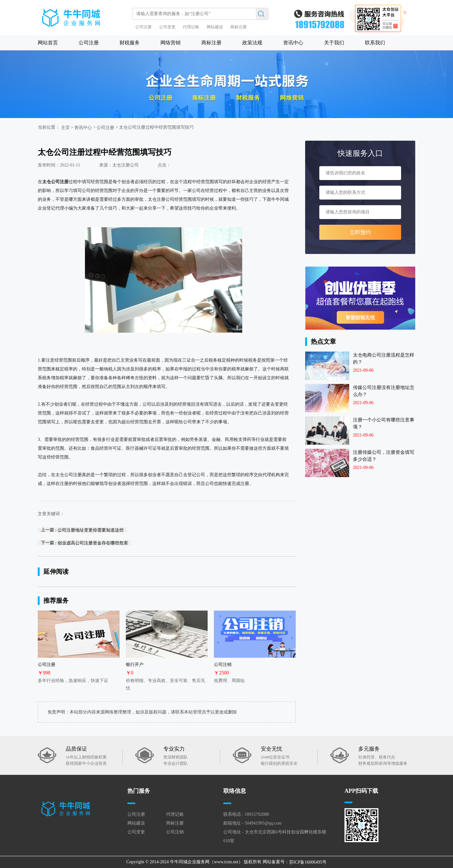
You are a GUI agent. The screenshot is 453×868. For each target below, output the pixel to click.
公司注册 (143, 27)
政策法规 (252, 43)
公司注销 (175, 832)
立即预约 (360, 232)
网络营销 (171, 43)
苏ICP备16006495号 (308, 862)
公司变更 (167, 27)
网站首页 (48, 43)
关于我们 (334, 43)
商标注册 (238, 27)
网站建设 (215, 27)
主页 (65, 128)
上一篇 (82, 530)
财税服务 (130, 43)
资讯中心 (293, 43)
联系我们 (375, 43)
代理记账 (191, 27)
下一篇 (84, 543)
